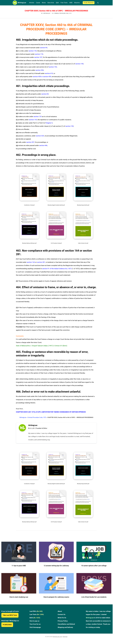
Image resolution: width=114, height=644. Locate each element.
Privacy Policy (63, 622)
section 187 (38, 57)
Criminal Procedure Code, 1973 (63, 13)
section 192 (53, 67)
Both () (35, 619)
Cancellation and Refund (66, 626)
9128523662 (7, 626)
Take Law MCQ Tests (10, 617)
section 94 (44, 48)
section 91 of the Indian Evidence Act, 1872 (57, 269)
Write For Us (62, 619)
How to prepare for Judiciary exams (56, 598)
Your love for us (35, 626)
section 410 (49, 73)
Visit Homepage (35, 629)
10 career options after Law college (94, 567)
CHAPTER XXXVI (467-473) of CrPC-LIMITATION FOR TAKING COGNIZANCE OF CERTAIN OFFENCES (51, 412)
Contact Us (62, 616)
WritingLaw (23, 417)
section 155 (33, 51)
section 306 (40, 70)
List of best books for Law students (94, 598)
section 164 (31, 262)
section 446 (43, 145)
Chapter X (49, 123)
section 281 (41, 262)
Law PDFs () (36, 613)
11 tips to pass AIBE (19, 567)
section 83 (45, 94)
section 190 (79, 64)
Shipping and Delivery (65, 629)
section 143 (33, 120)
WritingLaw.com (57, 638)
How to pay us (34, 622)
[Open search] (97, 3)
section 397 (30, 142)
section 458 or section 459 (42, 77)
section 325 (40, 136)
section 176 (39, 54)
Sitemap (65, 638)
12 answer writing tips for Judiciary (56, 567)
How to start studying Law (19, 598)
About (60, 613)
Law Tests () (37, 616)
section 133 (38, 116)
